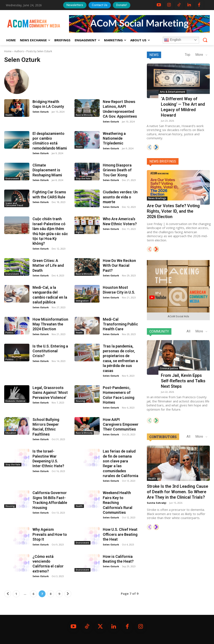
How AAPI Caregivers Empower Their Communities (121, 424)
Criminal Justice (169, 368)
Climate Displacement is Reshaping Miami (47, 170)
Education (11, 433)
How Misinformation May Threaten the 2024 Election (50, 324)
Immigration (82, 301)
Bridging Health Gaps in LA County (48, 104)
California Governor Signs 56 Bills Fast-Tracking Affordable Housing (50, 500)
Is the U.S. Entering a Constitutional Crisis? (50, 351)
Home (8, 51)
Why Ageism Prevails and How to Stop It (50, 534)
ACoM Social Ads (178, 316)
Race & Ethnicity (84, 115)
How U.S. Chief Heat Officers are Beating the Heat (120, 534)
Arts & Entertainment (173, 92)
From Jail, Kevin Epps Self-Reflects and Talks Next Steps (183, 381)
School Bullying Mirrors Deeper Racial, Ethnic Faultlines (46, 427)
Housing (80, 401)
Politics (9, 333)
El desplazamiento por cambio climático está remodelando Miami (50, 141)
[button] (205, 40)
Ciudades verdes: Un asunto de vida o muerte (120, 197)
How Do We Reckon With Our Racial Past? (119, 265)
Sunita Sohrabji (157, 503)
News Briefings (163, 161)
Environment (12, 178)
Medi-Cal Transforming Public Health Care (120, 324)
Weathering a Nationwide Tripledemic (114, 138)
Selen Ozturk (41, 112)
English (173, 40)
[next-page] (68, 594)
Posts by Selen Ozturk (39, 51)
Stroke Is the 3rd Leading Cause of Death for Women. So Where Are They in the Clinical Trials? (177, 492)
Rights (79, 232)
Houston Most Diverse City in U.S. (119, 290)
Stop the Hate (83, 178)
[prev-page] (8, 594)
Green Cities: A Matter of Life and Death (48, 265)
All (188, 331)
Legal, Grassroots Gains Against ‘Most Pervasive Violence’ (50, 393)
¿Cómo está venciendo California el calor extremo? (48, 564)
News (154, 55)
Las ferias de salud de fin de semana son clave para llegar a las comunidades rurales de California (121, 463)
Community (159, 331)
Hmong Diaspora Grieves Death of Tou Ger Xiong (117, 170)
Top (188, 55)
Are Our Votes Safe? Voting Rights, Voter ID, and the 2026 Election (173, 211)
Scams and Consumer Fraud (14, 204)
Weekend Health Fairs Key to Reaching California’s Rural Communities (118, 503)
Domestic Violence (15, 401)
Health (9, 115)
